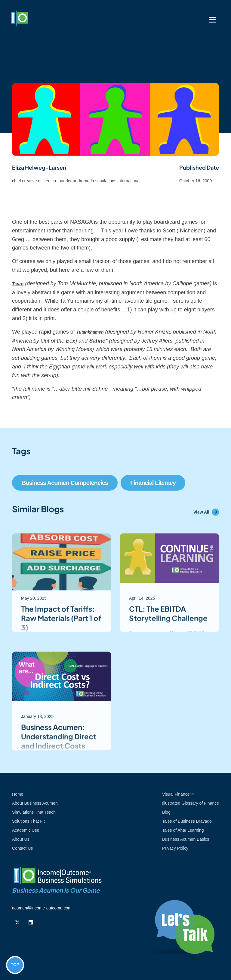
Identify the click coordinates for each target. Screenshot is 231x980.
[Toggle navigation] (212, 20)
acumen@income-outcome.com (42, 908)
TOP (15, 965)
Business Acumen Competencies (65, 483)
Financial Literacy (153, 483)
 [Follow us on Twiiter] (17, 922)
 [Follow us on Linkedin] (31, 922)
